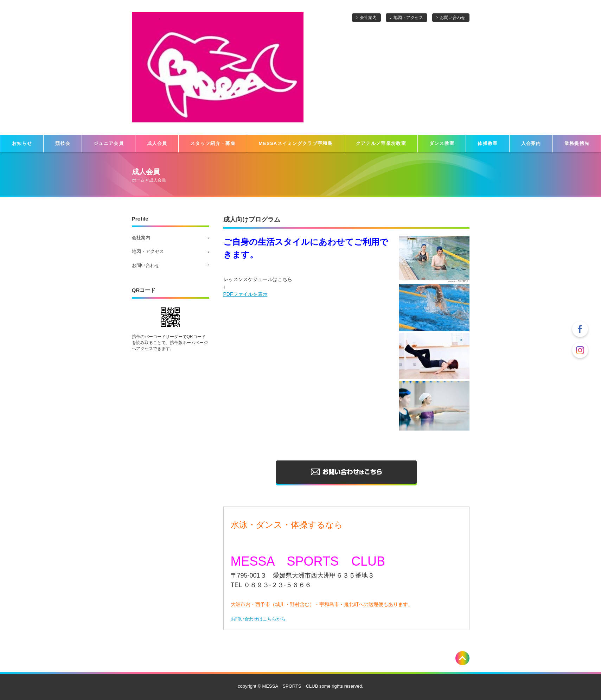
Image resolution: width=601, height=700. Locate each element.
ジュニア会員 (109, 143)
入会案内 (531, 143)
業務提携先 (577, 143)
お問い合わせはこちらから (258, 619)
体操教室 (488, 143)
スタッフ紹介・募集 (213, 143)
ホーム (138, 180)
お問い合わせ (453, 18)
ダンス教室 (442, 143)
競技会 (63, 143)
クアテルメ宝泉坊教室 (381, 143)
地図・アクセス (408, 18)
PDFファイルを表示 (245, 294)
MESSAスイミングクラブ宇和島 (296, 143)
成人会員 (157, 143)
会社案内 (368, 18)
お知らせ (22, 143)
